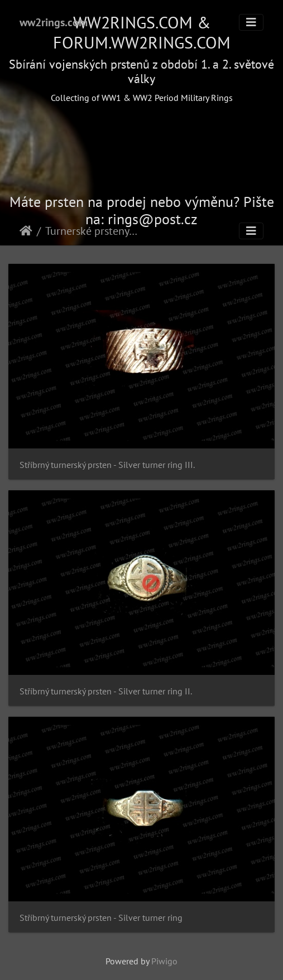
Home (26, 231)
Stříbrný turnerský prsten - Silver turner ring (101, 918)
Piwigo (164, 961)
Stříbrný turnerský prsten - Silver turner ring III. (107, 465)
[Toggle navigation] (251, 22)
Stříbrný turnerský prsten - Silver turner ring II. (106, 691)
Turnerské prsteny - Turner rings (92, 231)
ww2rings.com (54, 22)
